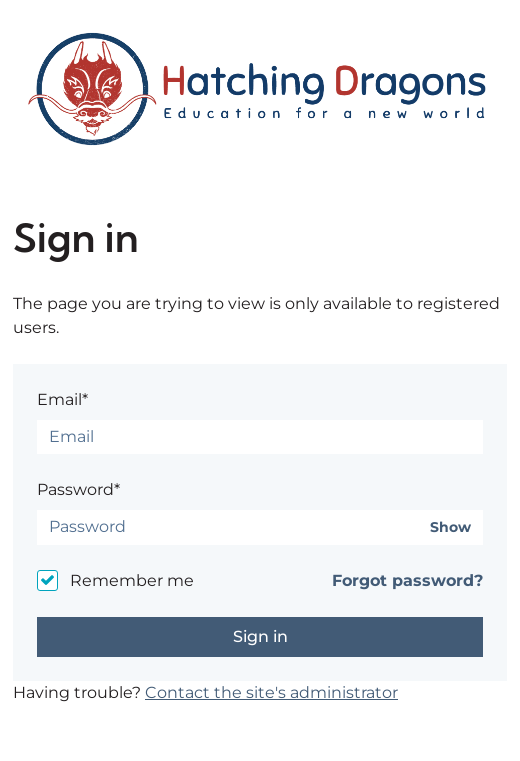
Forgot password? (407, 580)
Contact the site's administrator (271, 692)
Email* (62, 399)
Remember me (132, 580)
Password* (78, 489)
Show (450, 527)
